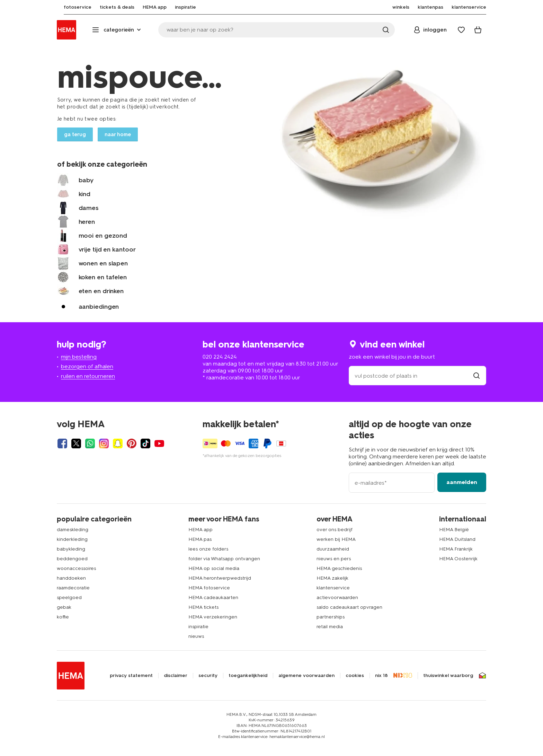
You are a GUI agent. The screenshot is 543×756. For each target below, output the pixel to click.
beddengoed (72, 559)
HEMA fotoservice (209, 588)
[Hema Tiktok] (145, 443)
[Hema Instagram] (104, 443)
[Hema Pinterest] (132, 443)
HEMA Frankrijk (456, 549)
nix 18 (381, 676)
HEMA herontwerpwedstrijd (220, 578)
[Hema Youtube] (159, 443)
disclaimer (176, 676)
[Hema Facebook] (62, 443)
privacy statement (131, 676)
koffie (63, 617)
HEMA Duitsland (457, 539)
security (208, 676)
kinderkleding (72, 539)
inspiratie (198, 627)
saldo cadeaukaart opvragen (349, 607)
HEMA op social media (214, 568)
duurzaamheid (333, 549)
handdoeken (71, 578)
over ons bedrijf (335, 530)
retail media (330, 627)
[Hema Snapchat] (118, 443)
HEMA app (201, 530)
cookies (355, 676)
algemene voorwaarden (306, 676)
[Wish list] (461, 30)
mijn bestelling (79, 357)
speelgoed (69, 597)
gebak (64, 607)
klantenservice (333, 588)
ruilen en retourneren (88, 376)
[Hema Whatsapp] (90, 443)
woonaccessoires (76, 568)
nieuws (196, 636)
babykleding (71, 549)
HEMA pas (200, 539)
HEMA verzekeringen (213, 617)
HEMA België (454, 530)
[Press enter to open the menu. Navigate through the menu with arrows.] (117, 30)
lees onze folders (208, 549)
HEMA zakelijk (332, 578)
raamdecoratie (73, 588)
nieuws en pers (334, 559)
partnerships (331, 617)
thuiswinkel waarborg (448, 676)
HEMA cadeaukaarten (213, 597)
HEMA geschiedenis (339, 568)
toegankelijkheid (248, 676)
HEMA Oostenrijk (458, 559)
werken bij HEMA (336, 539)
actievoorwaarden (337, 597)
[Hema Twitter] (76, 443)
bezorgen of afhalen (87, 366)
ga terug (75, 134)
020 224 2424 (220, 357)
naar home (118, 134)
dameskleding (73, 530)
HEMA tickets (203, 607)
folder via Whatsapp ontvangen (224, 559)
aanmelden (462, 482)
